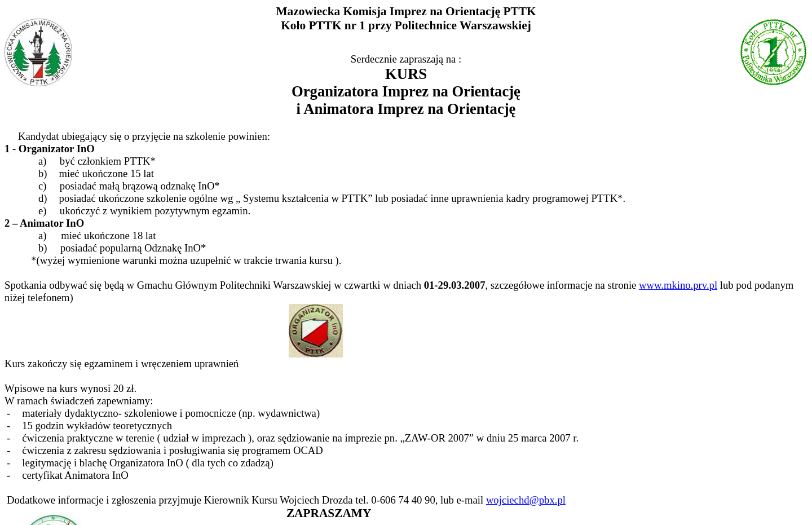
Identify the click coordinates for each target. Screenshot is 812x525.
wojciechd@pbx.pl (526, 500)
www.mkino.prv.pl (678, 285)
